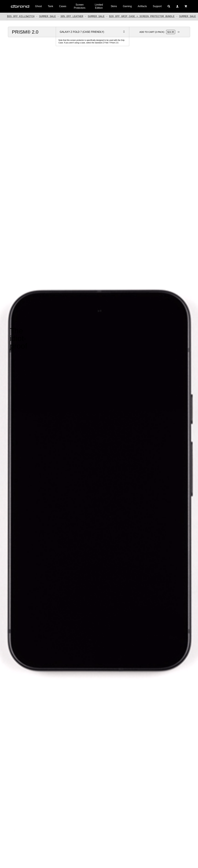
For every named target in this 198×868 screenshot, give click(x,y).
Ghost (38, 6)
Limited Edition (99, 6)
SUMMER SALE (51, 16)
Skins (114, 6)
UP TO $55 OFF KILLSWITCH (19, 16)
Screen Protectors (80, 6)
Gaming (127, 6)
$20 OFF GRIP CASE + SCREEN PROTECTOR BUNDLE (145, 16)
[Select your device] (93, 32)
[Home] (20, 6)
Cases (63, 6)
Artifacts (142, 6)
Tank (51, 6)
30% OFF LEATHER (75, 16)
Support (157, 6)
